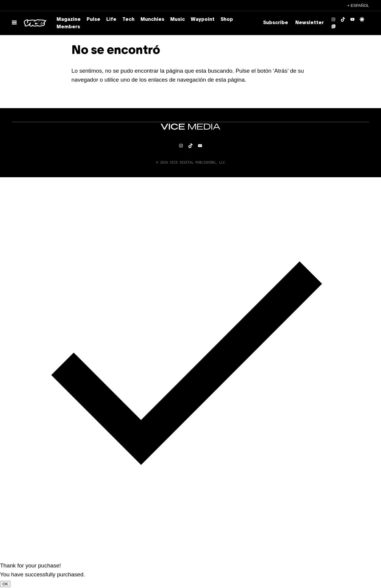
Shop (227, 20)
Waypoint (203, 20)
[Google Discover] (362, 19)
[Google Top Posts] (333, 27)
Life (111, 20)
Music (178, 20)
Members (68, 27)
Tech (128, 20)
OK (5, 584)
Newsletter (310, 23)
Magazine (69, 20)
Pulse (93, 20)
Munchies (152, 20)
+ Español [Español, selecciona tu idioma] (358, 6)
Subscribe (276, 23)
